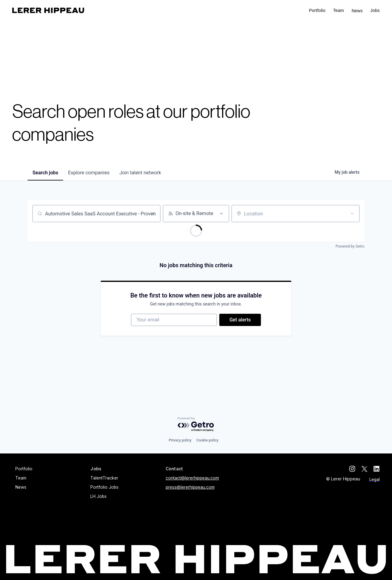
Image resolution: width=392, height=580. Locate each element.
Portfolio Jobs (104, 487)
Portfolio (317, 10)
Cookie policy (207, 440)
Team (339, 10)
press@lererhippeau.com (190, 487)
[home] (48, 10)
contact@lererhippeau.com (192, 478)
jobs (45, 173)
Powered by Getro (350, 246)
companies (89, 173)
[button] (375, 11)
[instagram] (352, 469)
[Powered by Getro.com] (196, 425)
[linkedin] (377, 469)
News (357, 11)
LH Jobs (98, 496)
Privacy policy (180, 440)
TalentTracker (104, 478)
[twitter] (364, 469)
